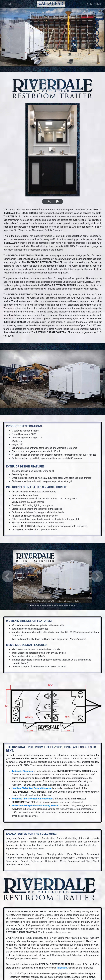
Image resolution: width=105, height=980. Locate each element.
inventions (62, 968)
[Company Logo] (51, 4)
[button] (8, 576)
